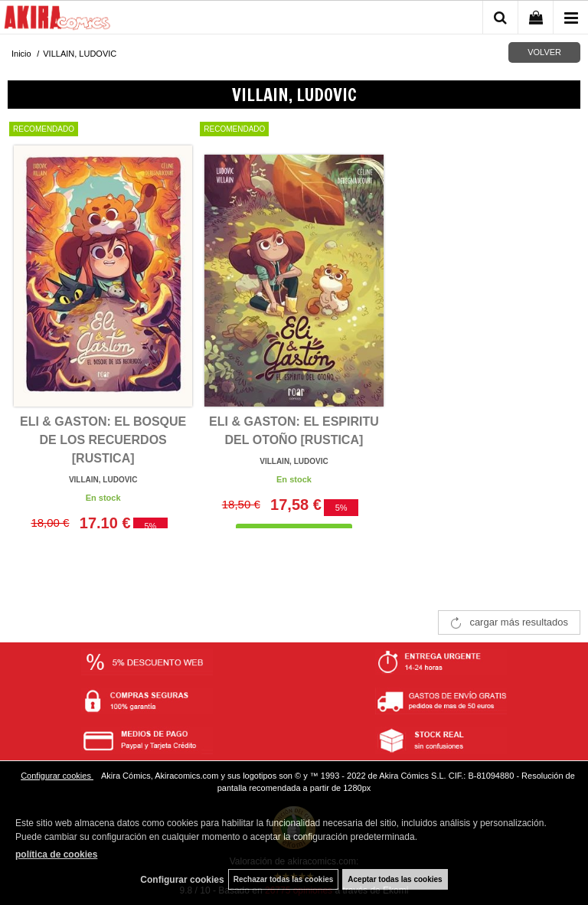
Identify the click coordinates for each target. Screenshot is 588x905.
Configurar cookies (57, 776)
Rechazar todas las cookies (284, 879)
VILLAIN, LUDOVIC (103, 480)
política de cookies (56, 854)
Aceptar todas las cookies (395, 879)
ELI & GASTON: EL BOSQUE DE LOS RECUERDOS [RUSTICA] (103, 440)
